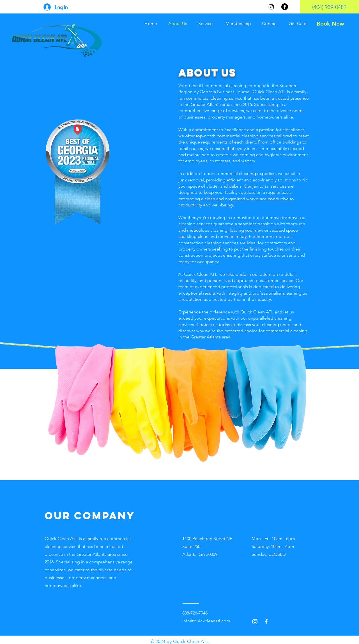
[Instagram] (271, 7)
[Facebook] (285, 7)
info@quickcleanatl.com (206, 621)
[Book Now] (330, 24)
